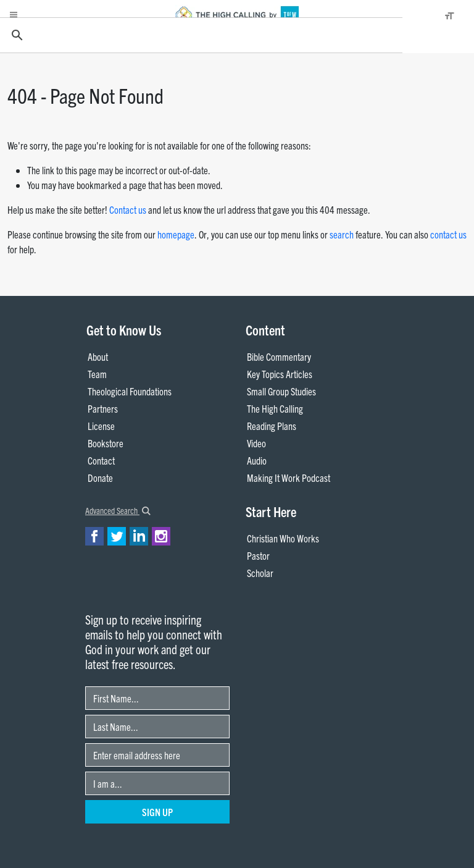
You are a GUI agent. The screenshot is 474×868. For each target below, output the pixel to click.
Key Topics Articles (280, 374)
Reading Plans (272, 426)
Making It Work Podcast (289, 478)
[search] (199, 35)
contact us (448, 234)
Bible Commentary (279, 356)
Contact (101, 460)
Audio (257, 460)
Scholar (260, 573)
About (98, 356)
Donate (100, 478)
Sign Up (157, 812)
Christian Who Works (283, 538)
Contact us (128, 209)
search (342, 234)
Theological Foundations (130, 391)
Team (97, 374)
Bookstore (106, 443)
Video (256, 443)
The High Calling (275, 408)
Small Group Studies (281, 391)
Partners (103, 408)
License (101, 426)
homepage (176, 234)
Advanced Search (118, 510)
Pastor (258, 555)
